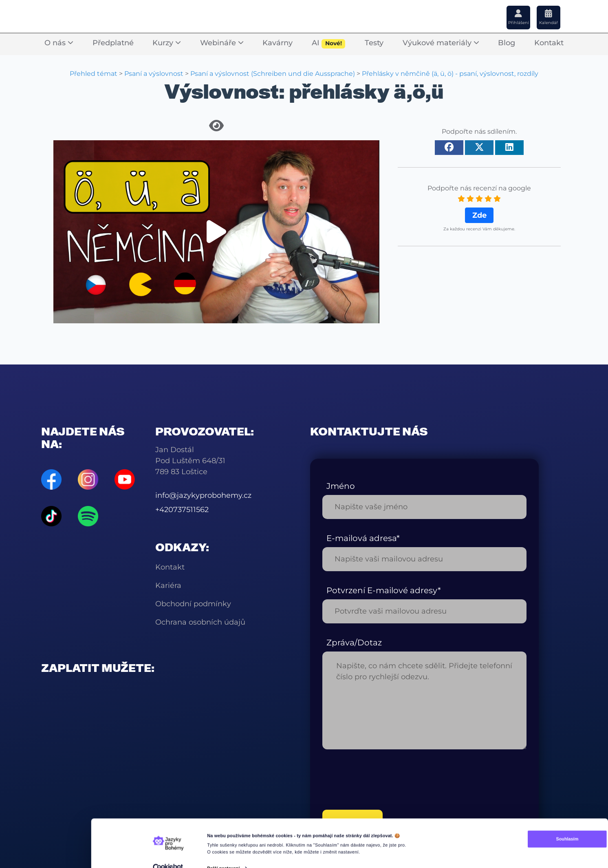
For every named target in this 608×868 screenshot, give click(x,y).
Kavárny (278, 43)
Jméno (341, 486)
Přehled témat (94, 74)
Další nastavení (223, 857)
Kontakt (549, 43)
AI (329, 44)
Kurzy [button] (167, 43)
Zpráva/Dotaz (354, 643)
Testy (374, 43)
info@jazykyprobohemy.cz (203, 495)
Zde (479, 215)
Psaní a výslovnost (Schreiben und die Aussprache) (273, 74)
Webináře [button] (222, 43)
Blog (507, 43)
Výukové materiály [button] (441, 43)
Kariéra (168, 585)
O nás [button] (59, 43)
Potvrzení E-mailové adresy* (384, 590)
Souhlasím (520, 828)
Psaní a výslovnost (154, 74)
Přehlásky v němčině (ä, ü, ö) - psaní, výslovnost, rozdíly (450, 74)
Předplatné (113, 43)
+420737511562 (182, 510)
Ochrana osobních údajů (200, 622)
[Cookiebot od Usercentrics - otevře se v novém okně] (168, 857)
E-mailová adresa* (363, 538)
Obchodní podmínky (193, 604)
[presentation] (384, 780)
